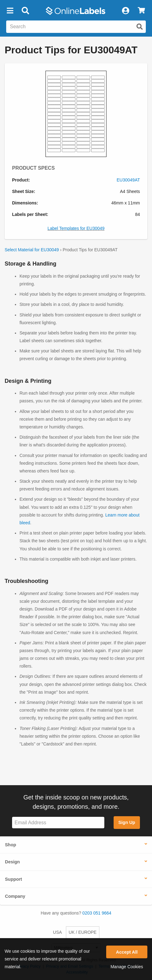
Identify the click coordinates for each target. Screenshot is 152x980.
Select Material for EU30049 (32, 250)
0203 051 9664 (97, 913)
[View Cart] (141, 11)
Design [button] (12, 862)
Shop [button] (11, 845)
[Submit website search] (140, 27)
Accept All (127, 952)
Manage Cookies (127, 967)
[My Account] (125, 11)
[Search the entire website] (76, 27)
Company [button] (15, 896)
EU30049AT (128, 180)
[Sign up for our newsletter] (58, 823)
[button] (10, 11)
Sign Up (127, 822)
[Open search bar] (25, 11)
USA (57, 932)
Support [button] (13, 879)
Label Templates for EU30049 (76, 228)
